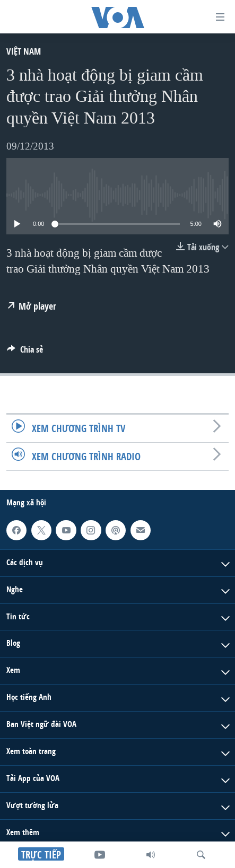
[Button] (25, 352)
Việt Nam (24, 51)
